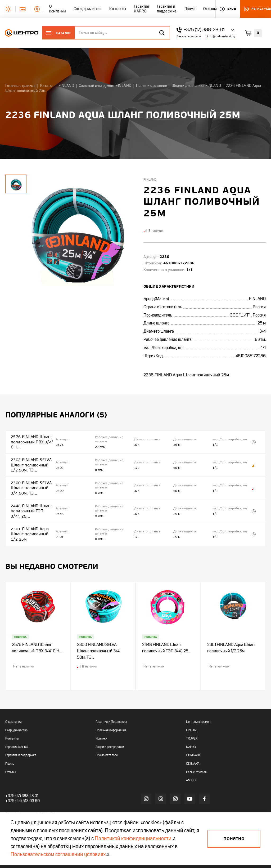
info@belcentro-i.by (221, 36)
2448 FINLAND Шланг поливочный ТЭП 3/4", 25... (31, 502)
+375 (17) (12, 785)
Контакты (12, 728)
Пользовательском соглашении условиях (58, 855)
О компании (13, 711)
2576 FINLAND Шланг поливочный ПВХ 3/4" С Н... (31, 441)
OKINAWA (193, 753)
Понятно (234, 839)
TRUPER (192, 728)
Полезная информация (111, 720)
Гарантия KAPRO (17, 736)
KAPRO (191, 736)
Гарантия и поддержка (21, 745)
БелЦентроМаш (197, 762)
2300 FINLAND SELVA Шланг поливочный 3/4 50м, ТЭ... (30, 481)
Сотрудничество (16, 720)
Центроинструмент (199, 711)
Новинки (101, 728)
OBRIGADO (194, 745)
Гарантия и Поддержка (111, 711)
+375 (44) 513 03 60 (21, 790)
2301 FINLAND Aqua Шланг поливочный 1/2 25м (29, 522)
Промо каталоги (107, 745)
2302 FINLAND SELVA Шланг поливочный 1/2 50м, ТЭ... (30, 461)
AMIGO (191, 770)
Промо (10, 753)
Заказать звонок (189, 36)
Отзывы (11, 762)
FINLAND (192, 720)
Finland (150, 180)
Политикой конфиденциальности (133, 839)
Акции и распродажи (110, 736)
